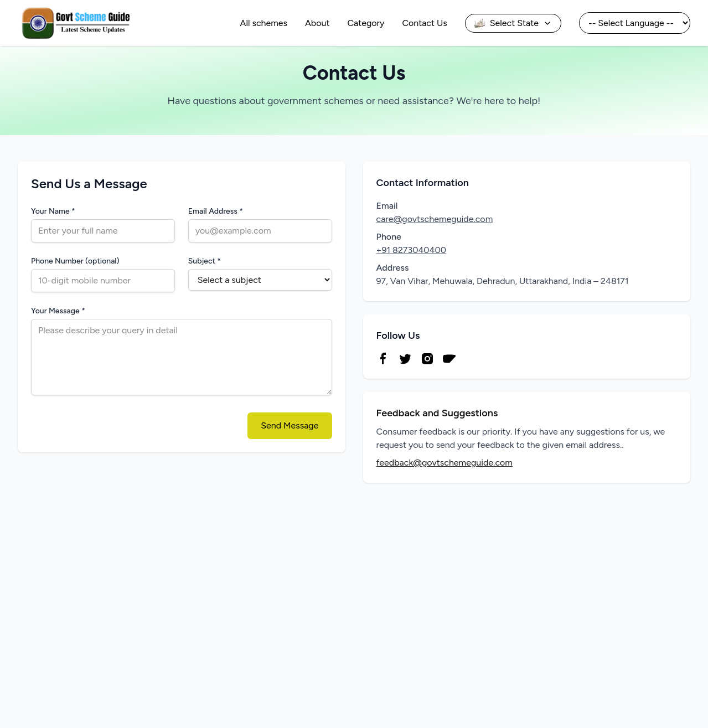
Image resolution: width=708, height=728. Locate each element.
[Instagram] (427, 359)
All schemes (264, 23)
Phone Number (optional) (75, 261)
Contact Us (424, 23)
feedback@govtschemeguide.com (445, 463)
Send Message (290, 425)
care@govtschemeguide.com (435, 219)
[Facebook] (383, 359)
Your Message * (58, 311)
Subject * (205, 261)
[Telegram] (472, 359)
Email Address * (216, 211)
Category (366, 23)
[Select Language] (635, 23)
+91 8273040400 (412, 250)
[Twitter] (405, 359)
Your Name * (68, 211)
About (317, 23)
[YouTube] (449, 359)
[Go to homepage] (75, 23)
